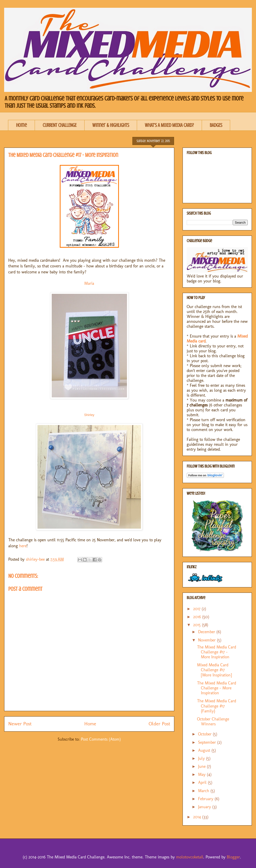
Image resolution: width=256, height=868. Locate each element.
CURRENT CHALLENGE (60, 125)
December (207, 632)
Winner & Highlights (111, 125)
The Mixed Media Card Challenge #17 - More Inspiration (217, 652)
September (208, 742)
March (204, 791)
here (23, 546)
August (205, 750)
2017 (197, 609)
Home (21, 125)
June (202, 766)
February (206, 799)
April (203, 782)
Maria (89, 283)
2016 (198, 617)
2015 (198, 625)
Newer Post (20, 724)
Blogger (233, 857)
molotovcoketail (190, 857)
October (205, 734)
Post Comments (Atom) (101, 739)
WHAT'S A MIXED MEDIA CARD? (169, 125)
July (202, 758)
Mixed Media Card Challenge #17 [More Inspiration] (214, 670)
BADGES (216, 125)
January (205, 807)
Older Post (159, 724)
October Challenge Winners (213, 721)
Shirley (89, 415)
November (208, 640)
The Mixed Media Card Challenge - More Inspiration (217, 688)
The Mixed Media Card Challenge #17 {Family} (217, 706)
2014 (198, 817)
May (202, 774)
